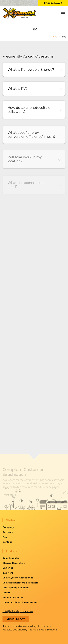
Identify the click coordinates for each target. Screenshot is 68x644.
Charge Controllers (14, 563)
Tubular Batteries (13, 597)
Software (8, 532)
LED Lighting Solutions (16, 587)
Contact (7, 542)
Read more (9, 495)
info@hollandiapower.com (18, 611)
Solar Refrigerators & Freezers (20, 583)
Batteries (8, 568)
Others (6, 593)
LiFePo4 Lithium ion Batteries (20, 602)
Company (8, 527)
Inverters (8, 573)
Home (55, 37)
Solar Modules (11, 558)
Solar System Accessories (18, 578)
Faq (5, 537)
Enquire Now (53, 3)
